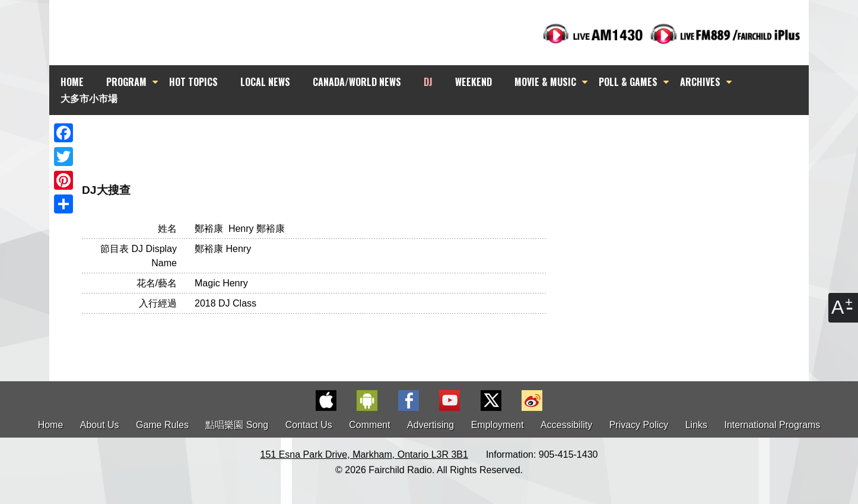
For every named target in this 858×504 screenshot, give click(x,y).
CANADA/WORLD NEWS (357, 82)
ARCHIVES (700, 82)
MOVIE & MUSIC (545, 82)
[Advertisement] (440, 136)
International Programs (773, 425)
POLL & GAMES (628, 82)
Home (51, 425)
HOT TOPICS (193, 82)
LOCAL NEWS (265, 82)
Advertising (430, 425)
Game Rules (162, 425)
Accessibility (566, 425)
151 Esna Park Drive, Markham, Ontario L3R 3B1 (364, 454)
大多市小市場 (89, 98)
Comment (369, 425)
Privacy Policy (639, 425)
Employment (498, 425)
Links (696, 425)
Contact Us (309, 425)
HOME (72, 82)
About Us (100, 425)
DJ (428, 82)
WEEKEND (474, 82)
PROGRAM (126, 82)
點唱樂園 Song (238, 425)
